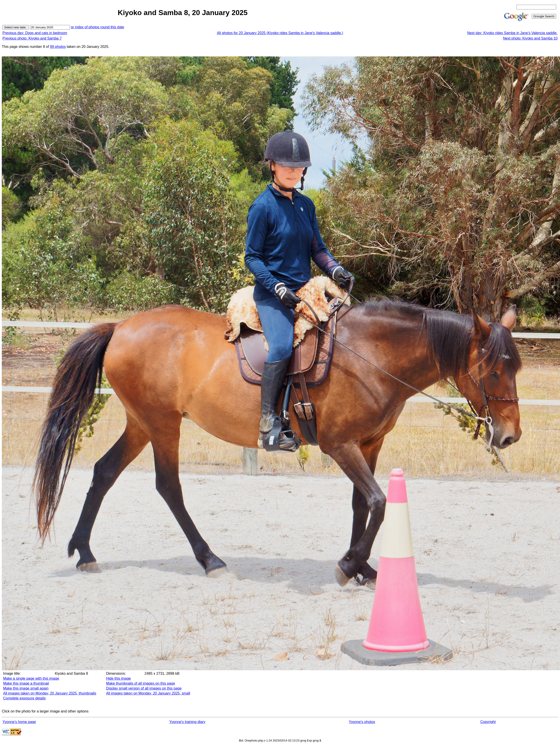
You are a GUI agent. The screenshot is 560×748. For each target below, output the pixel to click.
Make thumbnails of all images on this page (141, 683)
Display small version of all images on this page (144, 688)
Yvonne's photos (362, 722)
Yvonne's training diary (187, 722)
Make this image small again (26, 688)
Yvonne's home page (19, 722)
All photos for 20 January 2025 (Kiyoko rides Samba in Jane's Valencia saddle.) (280, 33)
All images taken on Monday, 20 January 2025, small (148, 693)
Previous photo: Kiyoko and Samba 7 (32, 38)
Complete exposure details (24, 698)
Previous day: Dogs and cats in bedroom (35, 33)
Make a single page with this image (31, 678)
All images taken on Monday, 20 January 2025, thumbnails (50, 693)
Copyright (488, 722)
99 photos (58, 47)
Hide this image (118, 678)
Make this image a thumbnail (26, 683)
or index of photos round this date (97, 27)
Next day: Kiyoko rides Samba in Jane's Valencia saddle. (512, 33)
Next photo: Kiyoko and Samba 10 (530, 38)
